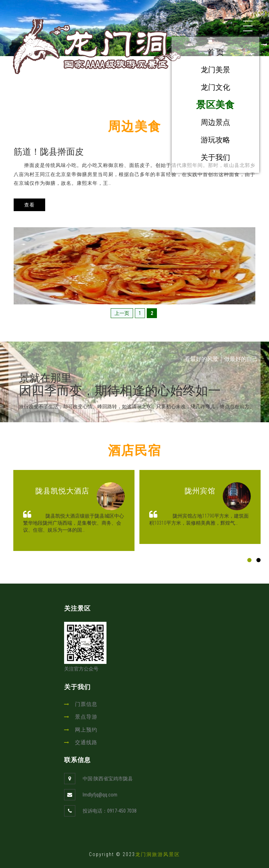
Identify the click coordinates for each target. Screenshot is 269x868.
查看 (29, 205)
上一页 (122, 313)
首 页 (216, 52)
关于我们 (215, 157)
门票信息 (86, 704)
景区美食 (215, 105)
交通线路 (86, 742)
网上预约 (86, 730)
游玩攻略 (215, 140)
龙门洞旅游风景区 (158, 854)
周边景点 (215, 122)
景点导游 (86, 717)
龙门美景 (215, 70)
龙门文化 (215, 87)
